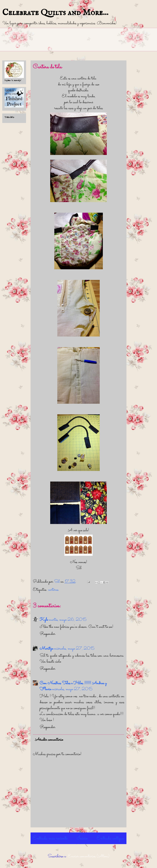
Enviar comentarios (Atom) (89, 856)
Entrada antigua (110, 838)
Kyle (44, 620)
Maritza (46, 649)
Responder (47, 634)
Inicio (82, 838)
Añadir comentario (49, 740)
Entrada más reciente (50, 838)
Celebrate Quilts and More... (55, 13)
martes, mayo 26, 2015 (68, 620)
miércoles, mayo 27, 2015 (74, 649)
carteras (53, 590)
